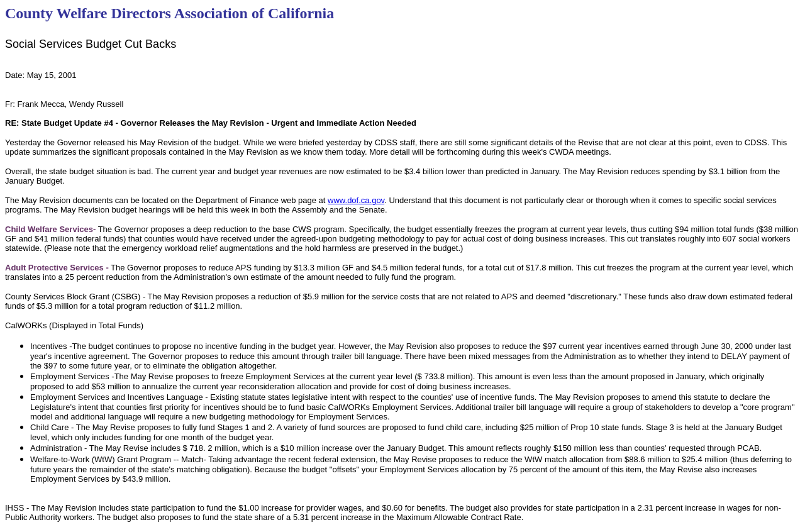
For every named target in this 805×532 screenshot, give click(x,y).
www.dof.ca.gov (356, 200)
